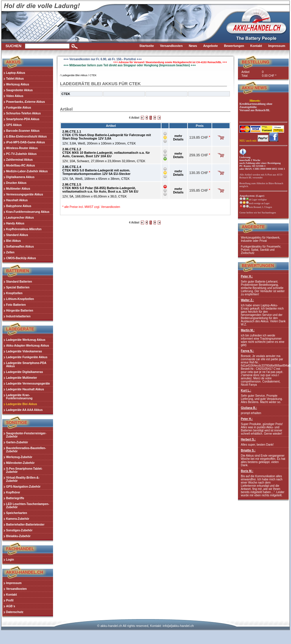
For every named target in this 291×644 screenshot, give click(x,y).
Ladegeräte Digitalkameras (24, 372)
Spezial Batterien (18, 287)
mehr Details (178, 138)
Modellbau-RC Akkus (21, 165)
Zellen (10, 252)
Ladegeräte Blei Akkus (22, 404)
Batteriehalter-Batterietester (25, 525)
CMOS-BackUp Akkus (21, 258)
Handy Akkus (15, 223)
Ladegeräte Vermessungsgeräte (28, 384)
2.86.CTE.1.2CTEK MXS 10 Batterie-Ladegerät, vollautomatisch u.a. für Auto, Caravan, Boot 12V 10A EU (106, 153)
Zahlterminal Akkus (19, 160)
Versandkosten (110, 207)
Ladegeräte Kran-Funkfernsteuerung (19, 397)
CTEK (93, 75)
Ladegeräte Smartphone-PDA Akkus (26, 365)
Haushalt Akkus (17, 200)
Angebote (253, 227)
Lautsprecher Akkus (20, 218)
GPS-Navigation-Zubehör (23, 487)
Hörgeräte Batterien (20, 311)
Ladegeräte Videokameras (24, 351)
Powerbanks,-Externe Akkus (26, 102)
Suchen (13, 46)
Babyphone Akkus (19, 206)
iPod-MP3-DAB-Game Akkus (26, 142)
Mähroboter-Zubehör (20, 463)
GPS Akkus (14, 125)
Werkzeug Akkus (18, 84)
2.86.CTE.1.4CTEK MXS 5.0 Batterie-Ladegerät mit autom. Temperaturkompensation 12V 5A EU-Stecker (96, 170)
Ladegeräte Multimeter (22, 378)
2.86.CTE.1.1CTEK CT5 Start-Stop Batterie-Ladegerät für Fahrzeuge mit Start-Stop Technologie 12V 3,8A (107, 135)
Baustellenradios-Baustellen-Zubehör (26, 450)
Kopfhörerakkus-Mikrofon (24, 229)
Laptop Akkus (16, 73)
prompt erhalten (263, 410)
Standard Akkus (17, 235)
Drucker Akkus (16, 183)
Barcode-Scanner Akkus (23, 131)
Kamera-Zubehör (18, 519)
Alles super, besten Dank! (263, 442)
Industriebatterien (18, 316)
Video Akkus (15, 96)
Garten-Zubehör (17, 442)
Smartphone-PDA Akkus (23, 119)
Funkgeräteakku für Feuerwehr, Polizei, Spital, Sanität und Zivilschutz (261, 250)
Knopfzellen (14, 293)
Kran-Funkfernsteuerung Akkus (28, 212)
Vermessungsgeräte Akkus (24, 194)
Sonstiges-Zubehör (19, 530)
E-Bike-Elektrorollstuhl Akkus (26, 137)
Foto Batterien (16, 305)
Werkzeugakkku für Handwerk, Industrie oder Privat (261, 239)
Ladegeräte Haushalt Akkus (25, 389)
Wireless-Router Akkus (22, 148)
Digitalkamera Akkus (20, 177)
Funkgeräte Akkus (19, 108)
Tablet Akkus (15, 79)
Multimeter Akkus (18, 189)
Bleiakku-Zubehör (18, 536)
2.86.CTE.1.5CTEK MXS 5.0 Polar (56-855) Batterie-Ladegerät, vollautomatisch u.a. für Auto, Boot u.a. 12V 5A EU (100, 188)
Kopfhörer (13, 492)
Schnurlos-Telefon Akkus (23, 113)
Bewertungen (258, 266)
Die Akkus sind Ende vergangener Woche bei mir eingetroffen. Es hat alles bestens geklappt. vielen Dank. (263, 458)
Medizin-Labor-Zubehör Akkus (27, 171)
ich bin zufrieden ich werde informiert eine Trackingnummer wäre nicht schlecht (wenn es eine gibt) (263, 338)
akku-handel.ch (111, 626)
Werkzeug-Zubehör (19, 457)
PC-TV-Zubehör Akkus (21, 154)
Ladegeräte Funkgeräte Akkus (27, 357)
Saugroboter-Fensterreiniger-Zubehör (26, 435)
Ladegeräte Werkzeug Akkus (26, 340)
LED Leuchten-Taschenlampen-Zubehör (28, 506)
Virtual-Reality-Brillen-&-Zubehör (23, 479)
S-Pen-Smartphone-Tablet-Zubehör (24, 470)
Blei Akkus (13, 241)
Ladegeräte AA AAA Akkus (24, 410)
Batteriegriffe (15, 498)
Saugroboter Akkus (19, 90)
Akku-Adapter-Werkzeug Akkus (28, 346)
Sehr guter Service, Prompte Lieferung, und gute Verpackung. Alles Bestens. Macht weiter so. (263, 396)
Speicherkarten (17, 513)
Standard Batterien (19, 282)
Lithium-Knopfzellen (20, 299)
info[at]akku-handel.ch (178, 626)
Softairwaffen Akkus (20, 247)
